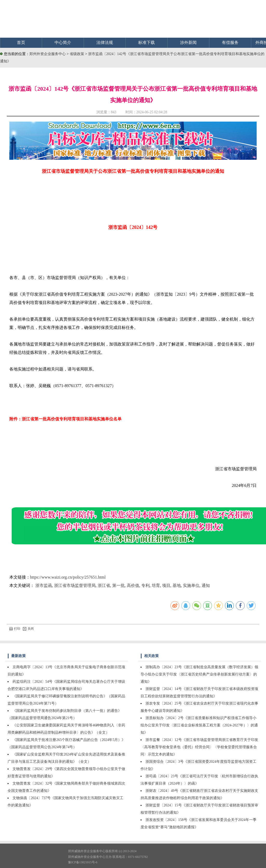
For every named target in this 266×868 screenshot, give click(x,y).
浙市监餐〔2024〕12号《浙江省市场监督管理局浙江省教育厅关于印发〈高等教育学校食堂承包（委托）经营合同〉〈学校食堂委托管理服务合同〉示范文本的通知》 (199, 747)
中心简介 (63, 42)
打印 (15, 629)
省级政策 (77, 54)
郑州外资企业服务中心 (48, 54)
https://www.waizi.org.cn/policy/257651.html (68, 577)
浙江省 (104, 585)
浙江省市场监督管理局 (75, 585)
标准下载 (147, 42)
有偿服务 (230, 42)
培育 (156, 585)
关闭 (28, 629)
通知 (206, 585)
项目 (166, 585)
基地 (177, 585)
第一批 (118, 585)
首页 (21, 42)
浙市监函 (44, 585)
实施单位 (191, 585)
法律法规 (105, 42)
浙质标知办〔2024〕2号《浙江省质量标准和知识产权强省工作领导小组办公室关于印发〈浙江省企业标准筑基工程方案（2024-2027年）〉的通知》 (199, 725)
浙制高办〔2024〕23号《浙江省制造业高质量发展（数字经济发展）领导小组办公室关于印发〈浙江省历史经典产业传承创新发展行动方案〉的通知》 (199, 674)
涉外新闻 (188, 42)
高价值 (133, 585)
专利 (145, 585)
